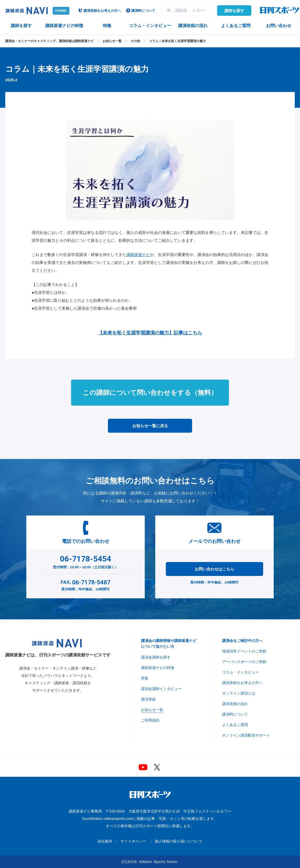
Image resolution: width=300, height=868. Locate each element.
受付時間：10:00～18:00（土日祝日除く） (86, 561)
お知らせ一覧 (112, 41)
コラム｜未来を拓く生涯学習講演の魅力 (177, 41)
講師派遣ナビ (138, 255)
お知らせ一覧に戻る (150, 426)
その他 (135, 41)
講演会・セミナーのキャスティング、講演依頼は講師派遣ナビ (49, 41)
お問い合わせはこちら (214, 569)
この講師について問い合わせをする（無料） (150, 392)
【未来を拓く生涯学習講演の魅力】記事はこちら (150, 333)
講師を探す (234, 11)
